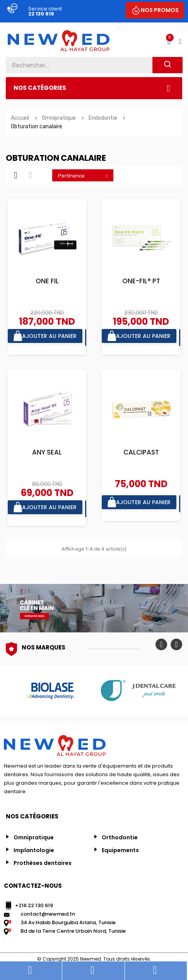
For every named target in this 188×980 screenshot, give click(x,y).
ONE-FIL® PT (141, 282)
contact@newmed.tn (48, 914)
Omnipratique (34, 837)
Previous (161, 644)
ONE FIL (47, 282)
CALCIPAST (141, 453)
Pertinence (85, 176)
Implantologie (34, 850)
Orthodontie (120, 837)
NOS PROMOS (160, 10)
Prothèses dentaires (43, 863)
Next (176, 644)
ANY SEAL (47, 453)
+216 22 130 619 (34, 905)
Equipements (120, 850)
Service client (45, 9)
